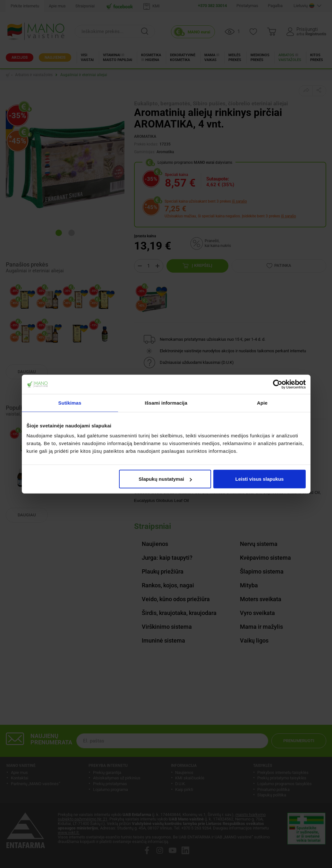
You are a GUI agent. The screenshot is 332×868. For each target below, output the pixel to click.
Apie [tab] (262, 403)
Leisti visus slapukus (260, 479)
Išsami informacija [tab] (166, 403)
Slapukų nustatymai (165, 479)
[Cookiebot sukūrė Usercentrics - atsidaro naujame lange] (278, 384)
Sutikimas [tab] (70, 403)
